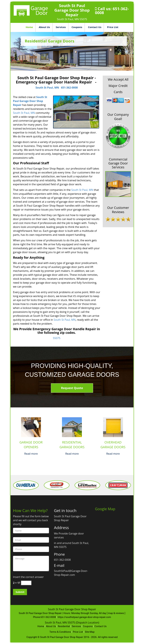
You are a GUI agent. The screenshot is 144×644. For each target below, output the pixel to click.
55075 (57, 338)
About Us (44, 27)
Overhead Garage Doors (113, 445)
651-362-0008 (69, 88)
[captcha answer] (26, 583)
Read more (31, 454)
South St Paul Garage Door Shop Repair (30, 101)
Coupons (77, 27)
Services (61, 27)
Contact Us (95, 27)
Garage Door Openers (31, 445)
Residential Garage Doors (72, 445)
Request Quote (72, 388)
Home (29, 27)
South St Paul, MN (47, 88)
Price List (113, 27)
